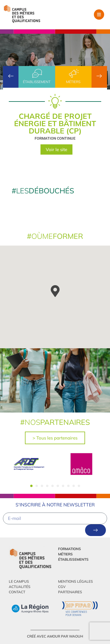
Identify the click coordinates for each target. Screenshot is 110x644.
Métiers (73, 82)
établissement (37, 82)
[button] (99, 15)
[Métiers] (73, 73)
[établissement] (37, 73)
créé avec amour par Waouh (55, 636)
